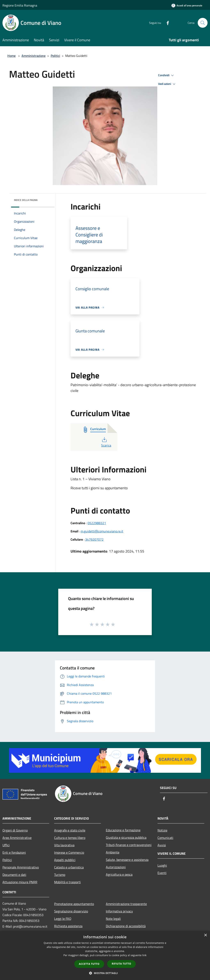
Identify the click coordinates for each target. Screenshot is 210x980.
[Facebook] (166, 23)
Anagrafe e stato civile (70, 830)
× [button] (205, 935)
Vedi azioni (167, 84)
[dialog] (105, 955)
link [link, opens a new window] (144, 955)
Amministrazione (34, 56)
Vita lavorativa (64, 845)
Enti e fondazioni (14, 852)
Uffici (6, 845)
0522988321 (97, 523)
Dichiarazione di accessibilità (126, 926)
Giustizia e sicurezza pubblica (126, 837)
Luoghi (162, 865)
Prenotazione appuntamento (74, 904)
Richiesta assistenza (68, 926)
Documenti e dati (14, 875)
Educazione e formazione (123, 830)
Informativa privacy (119, 911)
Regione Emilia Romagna (20, 5)
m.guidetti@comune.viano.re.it (102, 531)
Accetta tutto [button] (89, 964)
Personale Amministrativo (21, 867)
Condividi (167, 75)
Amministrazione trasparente (126, 904)
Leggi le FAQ (63, 919)
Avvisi (162, 845)
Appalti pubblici (65, 860)
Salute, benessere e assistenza (127, 860)
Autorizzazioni (116, 867)
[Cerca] (203, 23)
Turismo (60, 875)
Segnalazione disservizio (71, 911)
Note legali (113, 919)
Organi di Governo (15, 830)
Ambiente (113, 852)
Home (11, 56)
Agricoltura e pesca (119, 874)
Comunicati (165, 838)
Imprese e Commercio (69, 852)
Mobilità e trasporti (67, 882)
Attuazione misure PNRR (20, 882)
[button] (105, 973)
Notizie (162, 830)
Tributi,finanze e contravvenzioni (129, 845)
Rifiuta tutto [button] (122, 964)
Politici (55, 56)
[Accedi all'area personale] (187, 5)
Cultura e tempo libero (70, 838)
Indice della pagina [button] (26, 200)
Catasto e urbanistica (69, 867)
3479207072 (94, 539)
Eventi (162, 873)
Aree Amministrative (17, 838)
